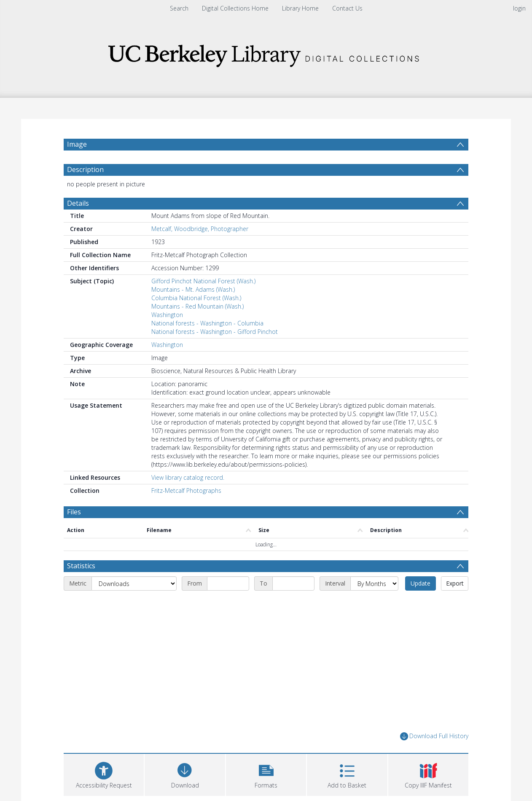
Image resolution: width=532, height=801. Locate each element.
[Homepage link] (266, 53)
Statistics (81, 566)
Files (74, 512)
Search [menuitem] (179, 8)
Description (85, 169)
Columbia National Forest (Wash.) (196, 298)
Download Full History (434, 736)
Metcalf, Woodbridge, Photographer (200, 229)
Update (420, 583)
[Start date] (228, 583)
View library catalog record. (188, 477)
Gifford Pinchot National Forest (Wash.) (203, 281)
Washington (167, 315)
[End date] (293, 583)
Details (78, 203)
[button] (266, 774)
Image (77, 144)
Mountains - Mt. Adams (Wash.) (193, 289)
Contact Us (347, 8)
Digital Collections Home (235, 8)
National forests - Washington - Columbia (207, 323)
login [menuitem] (519, 8)
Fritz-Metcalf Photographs (186, 491)
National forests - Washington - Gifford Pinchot (215, 332)
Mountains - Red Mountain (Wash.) (197, 306)
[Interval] (374, 583)
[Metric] (134, 583)
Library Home (300, 8)
